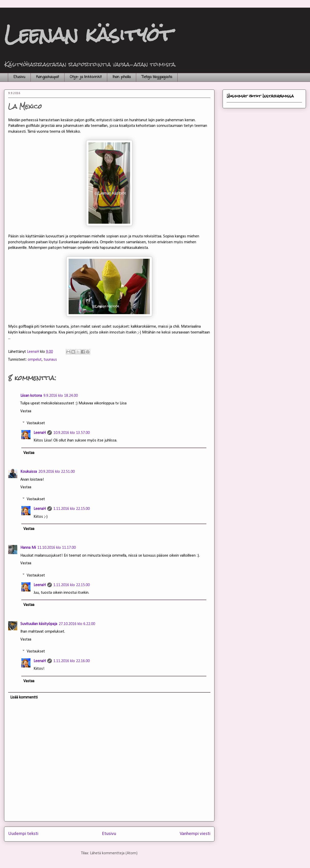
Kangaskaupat (48, 77)
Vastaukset (36, 423)
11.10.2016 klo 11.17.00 (57, 548)
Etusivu (19, 77)
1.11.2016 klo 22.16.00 (72, 661)
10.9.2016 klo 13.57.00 (72, 433)
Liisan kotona (31, 396)
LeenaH (40, 433)
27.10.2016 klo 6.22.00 (77, 624)
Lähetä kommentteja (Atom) (114, 853)
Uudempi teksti (23, 834)
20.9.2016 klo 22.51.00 (57, 472)
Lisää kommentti (24, 697)
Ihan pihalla (122, 77)
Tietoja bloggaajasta (157, 77)
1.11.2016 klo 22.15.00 (72, 509)
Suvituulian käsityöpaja (39, 624)
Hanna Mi (28, 548)
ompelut (35, 360)
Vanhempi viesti (195, 834)
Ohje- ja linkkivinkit (86, 77)
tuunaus (50, 360)
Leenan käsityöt (88, 34)
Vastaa (26, 411)
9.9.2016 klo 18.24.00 (61, 396)
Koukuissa (29, 472)
